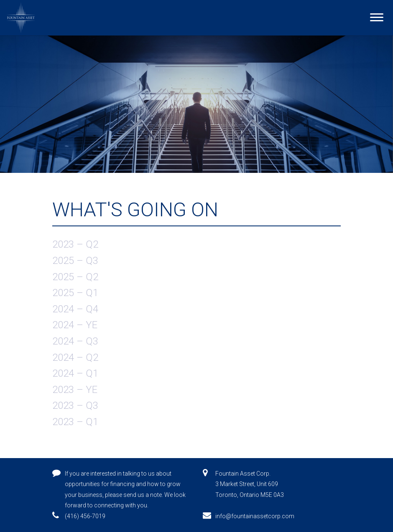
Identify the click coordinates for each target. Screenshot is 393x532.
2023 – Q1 (75, 422)
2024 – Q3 (75, 341)
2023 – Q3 (75, 405)
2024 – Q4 (75, 309)
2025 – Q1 (75, 293)
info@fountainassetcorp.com (255, 516)
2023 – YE (75, 390)
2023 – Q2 (75, 244)
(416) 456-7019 (85, 516)
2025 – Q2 (75, 277)
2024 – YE (75, 325)
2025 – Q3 (75, 261)
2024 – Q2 (75, 357)
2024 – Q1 (75, 373)
